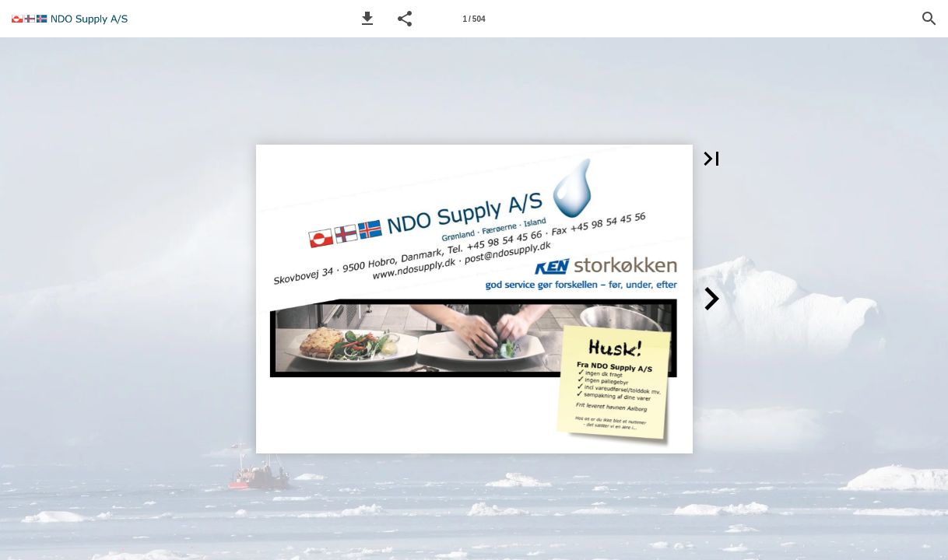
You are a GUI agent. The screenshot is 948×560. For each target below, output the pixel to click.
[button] (367, 19)
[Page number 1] (474, 19)
